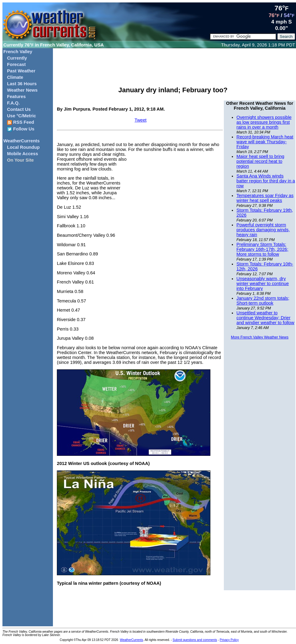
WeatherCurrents (22, 141)
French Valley (18, 52)
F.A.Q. (13, 103)
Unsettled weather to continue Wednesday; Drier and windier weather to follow (265, 318)
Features (16, 97)
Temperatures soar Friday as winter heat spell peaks (265, 198)
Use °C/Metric (22, 116)
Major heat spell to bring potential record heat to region (260, 161)
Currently (17, 58)
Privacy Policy (229, 640)
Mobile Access (22, 154)
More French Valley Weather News (260, 337)
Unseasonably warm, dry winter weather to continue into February (263, 284)
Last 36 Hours (22, 84)
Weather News (22, 90)
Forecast (16, 64)
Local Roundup (23, 147)
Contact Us (19, 109)
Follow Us (21, 129)
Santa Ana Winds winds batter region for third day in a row (266, 181)
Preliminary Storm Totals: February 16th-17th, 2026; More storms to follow (262, 249)
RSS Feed (21, 122)
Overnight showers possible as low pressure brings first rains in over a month (264, 122)
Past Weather (21, 71)
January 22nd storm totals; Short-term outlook (263, 301)
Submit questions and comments (195, 640)
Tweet (141, 120)
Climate (15, 77)
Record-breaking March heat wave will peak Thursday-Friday (265, 142)
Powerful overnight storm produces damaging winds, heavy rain (263, 230)
